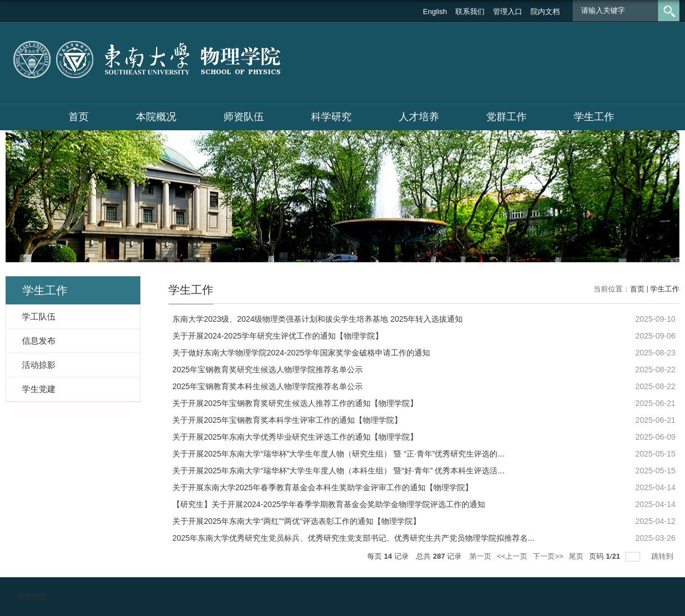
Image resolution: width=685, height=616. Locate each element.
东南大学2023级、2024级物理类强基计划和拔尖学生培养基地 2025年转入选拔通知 (318, 319)
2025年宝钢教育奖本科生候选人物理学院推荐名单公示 (268, 386)
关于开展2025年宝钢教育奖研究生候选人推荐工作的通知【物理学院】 (295, 403)
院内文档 (545, 12)
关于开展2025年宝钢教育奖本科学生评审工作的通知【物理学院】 (287, 420)
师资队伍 (244, 117)
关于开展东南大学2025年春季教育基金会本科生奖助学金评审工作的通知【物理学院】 (323, 487)
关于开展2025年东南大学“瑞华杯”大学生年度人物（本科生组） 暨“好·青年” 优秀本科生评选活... (338, 471)
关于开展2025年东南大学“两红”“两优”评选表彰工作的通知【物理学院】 (296, 521)
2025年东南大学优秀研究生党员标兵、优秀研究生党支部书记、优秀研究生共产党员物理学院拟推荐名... (353, 538)
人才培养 (419, 117)
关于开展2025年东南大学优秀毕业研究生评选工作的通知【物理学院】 (295, 437)
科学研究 (331, 117)
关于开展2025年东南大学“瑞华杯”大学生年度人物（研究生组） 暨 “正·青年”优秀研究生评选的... (338, 454)
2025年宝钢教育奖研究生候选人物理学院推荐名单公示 (268, 369)
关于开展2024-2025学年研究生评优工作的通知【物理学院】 (278, 336)
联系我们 (470, 12)
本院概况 (156, 117)
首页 (79, 117)
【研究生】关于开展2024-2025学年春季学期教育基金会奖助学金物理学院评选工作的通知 (329, 504)
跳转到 (663, 556)
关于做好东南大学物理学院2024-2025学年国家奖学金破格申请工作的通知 (301, 353)
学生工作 (594, 117)
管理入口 (508, 12)
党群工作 (506, 117)
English (435, 12)
